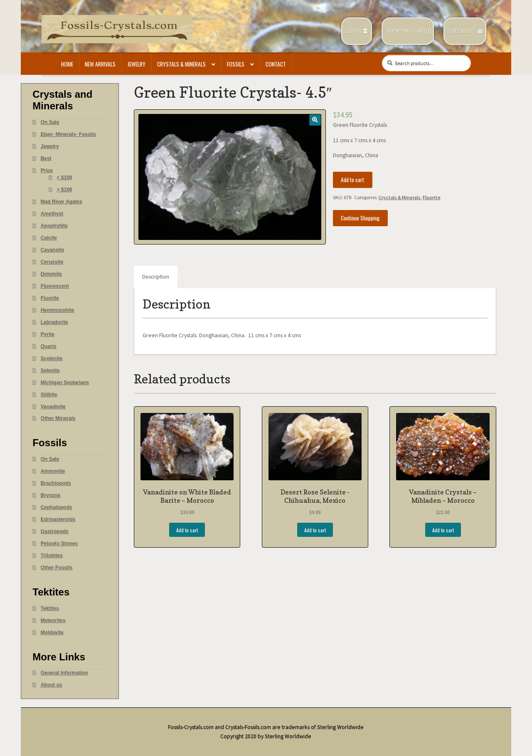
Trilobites (52, 556)
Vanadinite (53, 407)
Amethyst (52, 214)
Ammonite (53, 471)
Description (156, 277)
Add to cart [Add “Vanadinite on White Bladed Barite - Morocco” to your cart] (187, 530)
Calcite (49, 238)
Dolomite (51, 274)
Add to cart (352, 180)
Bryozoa (50, 495)
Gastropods (55, 531)
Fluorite (432, 197)
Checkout (462, 31)
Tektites (50, 608)
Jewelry (137, 64)
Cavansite (53, 250)
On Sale (50, 122)
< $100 (65, 178)
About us (52, 685)
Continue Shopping (360, 218)
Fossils (236, 64)
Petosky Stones (59, 544)
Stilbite (49, 395)
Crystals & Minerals (181, 64)
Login (354, 31)
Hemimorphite (58, 310)
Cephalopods (57, 507)
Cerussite (52, 262)
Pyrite (48, 334)
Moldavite (52, 632)
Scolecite (52, 358)
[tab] (156, 277)
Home (67, 64)
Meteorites (53, 620)
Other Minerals (58, 418)
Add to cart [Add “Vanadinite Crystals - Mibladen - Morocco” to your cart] (443, 530)
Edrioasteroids (58, 519)
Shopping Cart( (407, 31)
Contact (276, 64)
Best (46, 158)
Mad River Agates (62, 202)
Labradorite (54, 322)
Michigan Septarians (65, 383)
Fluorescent (55, 286)
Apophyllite (54, 226)
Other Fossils (57, 568)
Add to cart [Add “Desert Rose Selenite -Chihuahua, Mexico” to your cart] (315, 530)
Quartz (49, 346)
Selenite (50, 371)
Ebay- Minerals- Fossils (68, 134)
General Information (64, 673)
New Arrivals (100, 64)
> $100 (65, 190)
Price (47, 170)
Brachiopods (56, 483)
